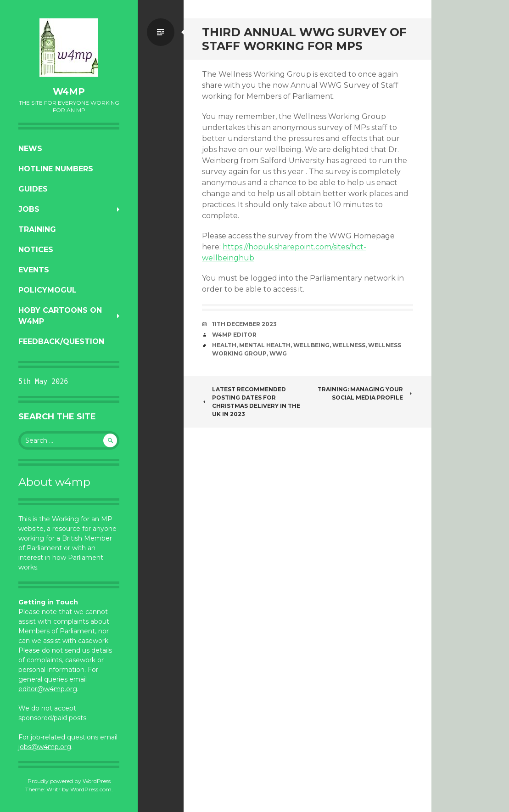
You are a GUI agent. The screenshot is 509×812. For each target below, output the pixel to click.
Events (34, 270)
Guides (33, 189)
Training (37, 229)
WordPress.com (91, 789)
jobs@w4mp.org (45, 747)
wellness (349, 345)
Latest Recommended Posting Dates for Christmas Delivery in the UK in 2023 (251, 402)
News (30, 149)
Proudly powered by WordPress (69, 781)
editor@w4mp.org (48, 689)
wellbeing (311, 345)
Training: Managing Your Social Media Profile (365, 393)
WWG (278, 353)
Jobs (29, 209)
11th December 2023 (244, 324)
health (224, 345)
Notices (36, 250)
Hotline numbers (56, 169)
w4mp (69, 91)
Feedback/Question (61, 341)
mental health (265, 345)
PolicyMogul (48, 290)
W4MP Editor (234, 335)
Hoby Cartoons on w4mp (60, 316)
